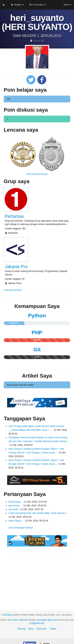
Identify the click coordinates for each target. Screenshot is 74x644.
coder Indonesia (20, 620)
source (57, 620)
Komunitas (38, 5)
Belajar (17, 5)
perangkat (42, 620)
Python (37, 316)
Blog (31, 629)
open (50, 620)
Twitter (53, 629)
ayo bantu (13, 509)
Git (37, 350)
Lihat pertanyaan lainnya (21, 528)
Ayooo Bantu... (16, 521)
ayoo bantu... (15, 506)
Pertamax (14, 216)
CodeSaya (7, 615)
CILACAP (39, 41)
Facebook (41, 629)
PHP (37, 333)
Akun (67, 5)
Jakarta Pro (16, 267)
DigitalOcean (38, 623)
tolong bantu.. (15, 502)
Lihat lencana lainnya (37, 174)
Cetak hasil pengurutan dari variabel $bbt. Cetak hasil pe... (38, 513)
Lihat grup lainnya (13, 290)
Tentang (21, 629)
